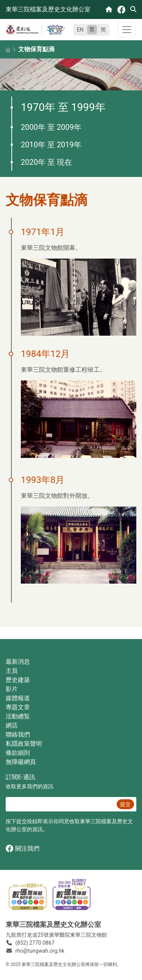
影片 (12, 689)
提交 (125, 804)
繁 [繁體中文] (92, 29)
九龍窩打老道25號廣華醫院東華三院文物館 (56, 935)
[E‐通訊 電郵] (60, 804)
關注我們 (23, 848)
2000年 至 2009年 (51, 127)
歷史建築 (18, 680)
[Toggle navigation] (127, 30)
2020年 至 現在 (46, 162)
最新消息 (18, 662)
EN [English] (80, 30)
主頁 (12, 671)
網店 (12, 725)
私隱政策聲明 (24, 744)
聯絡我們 (18, 735)
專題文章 (18, 707)
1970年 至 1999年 (63, 107)
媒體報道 (18, 698)
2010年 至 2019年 (51, 145)
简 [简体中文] (103, 30)
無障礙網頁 (21, 762)
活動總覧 (18, 716)
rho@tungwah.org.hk (40, 951)
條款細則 (18, 753)
